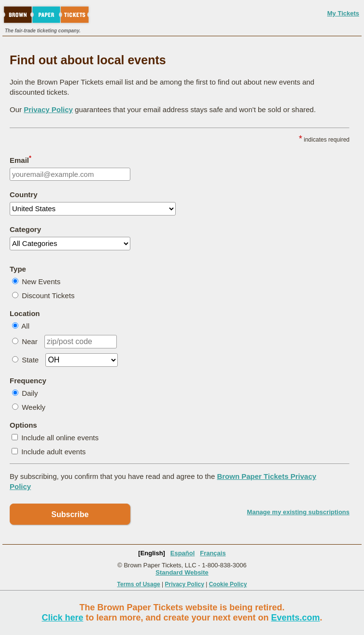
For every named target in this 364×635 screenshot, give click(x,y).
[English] (152, 553)
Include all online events (60, 438)
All (25, 326)
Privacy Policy (48, 109)
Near (30, 341)
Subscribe (70, 514)
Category (25, 229)
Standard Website (182, 572)
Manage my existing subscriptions (298, 512)
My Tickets (343, 13)
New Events (41, 281)
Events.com (296, 618)
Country (24, 195)
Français (213, 553)
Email (21, 159)
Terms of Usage (139, 584)
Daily (30, 393)
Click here (62, 618)
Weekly (34, 407)
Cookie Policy (228, 584)
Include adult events (53, 452)
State (30, 360)
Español (183, 553)
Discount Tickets (48, 296)
